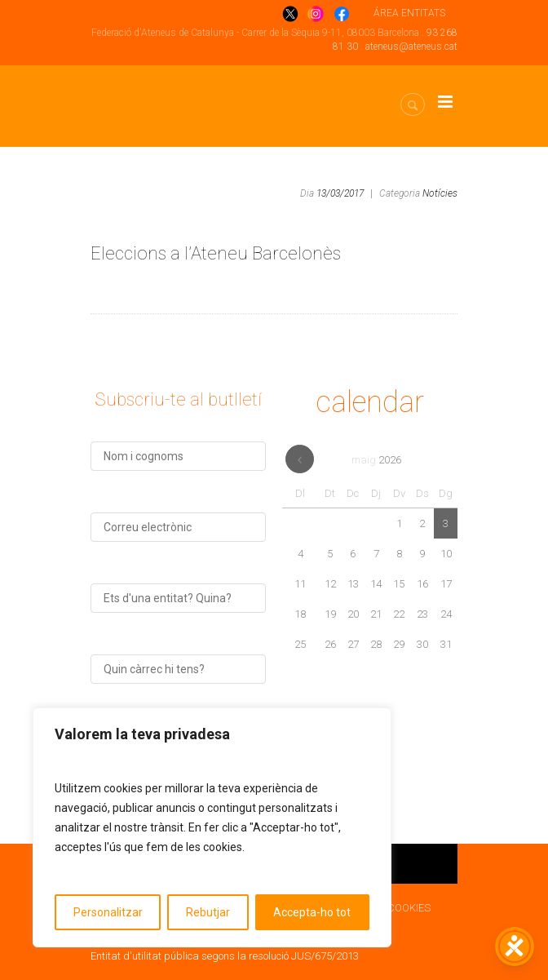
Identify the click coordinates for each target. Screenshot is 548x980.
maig (376, 460)
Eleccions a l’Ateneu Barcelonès (216, 253)
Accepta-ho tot (312, 912)
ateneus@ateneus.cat (411, 47)
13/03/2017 (340, 193)
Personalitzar (108, 912)
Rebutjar (208, 912)
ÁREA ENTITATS (409, 13)
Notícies (440, 193)
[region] (212, 827)
